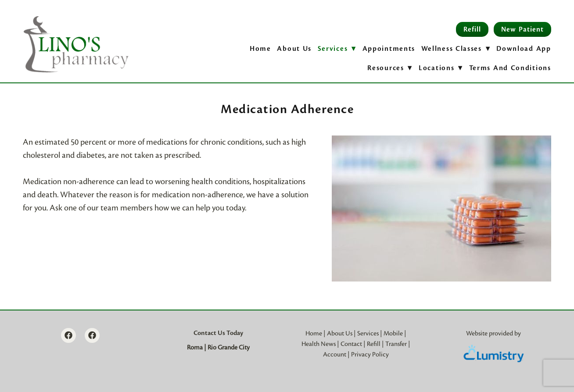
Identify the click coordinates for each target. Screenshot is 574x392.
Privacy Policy (370, 354)
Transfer (396, 344)
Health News (319, 344)
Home (260, 49)
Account (335, 354)
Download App (524, 49)
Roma (195, 347)
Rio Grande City (229, 347)
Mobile (393, 333)
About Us (294, 49)
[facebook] (68, 335)
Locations (441, 68)
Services (368, 333)
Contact (351, 344)
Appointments (389, 49)
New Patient (522, 29)
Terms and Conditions (510, 68)
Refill (472, 29)
